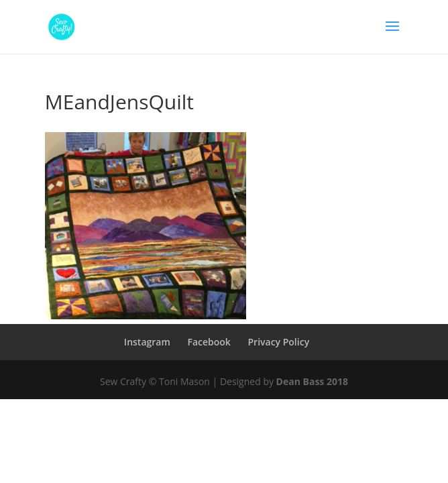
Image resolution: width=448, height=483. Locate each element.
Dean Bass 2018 (312, 381)
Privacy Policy (278, 342)
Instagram (147, 342)
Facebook (209, 342)
